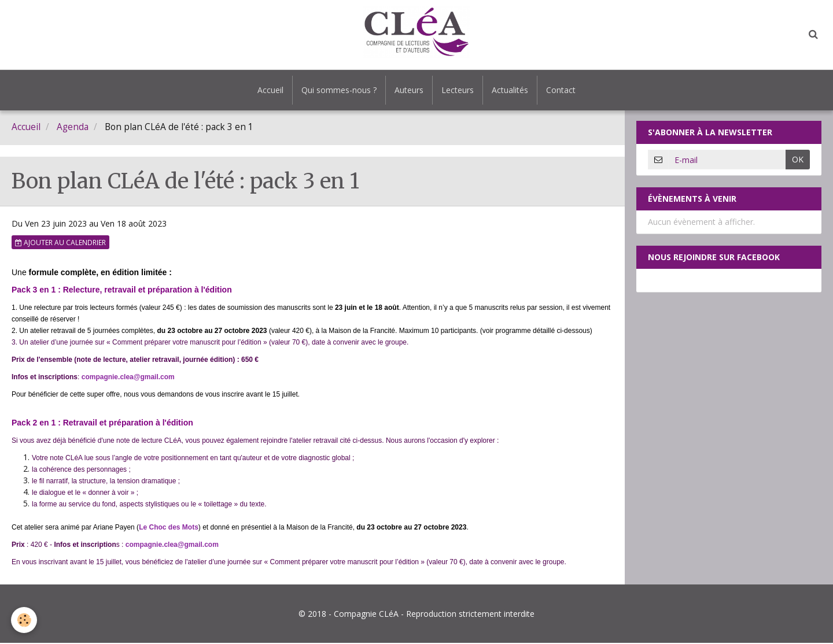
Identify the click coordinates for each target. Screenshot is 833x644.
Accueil (270, 90)
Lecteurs (458, 90)
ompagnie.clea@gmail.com (130, 378)
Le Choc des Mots (169, 528)
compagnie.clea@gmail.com (172, 546)
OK (798, 160)
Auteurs (409, 90)
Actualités (510, 90)
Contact (561, 90)
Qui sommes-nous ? (339, 90)
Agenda (73, 128)
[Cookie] (25, 620)
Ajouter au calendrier (60, 243)
